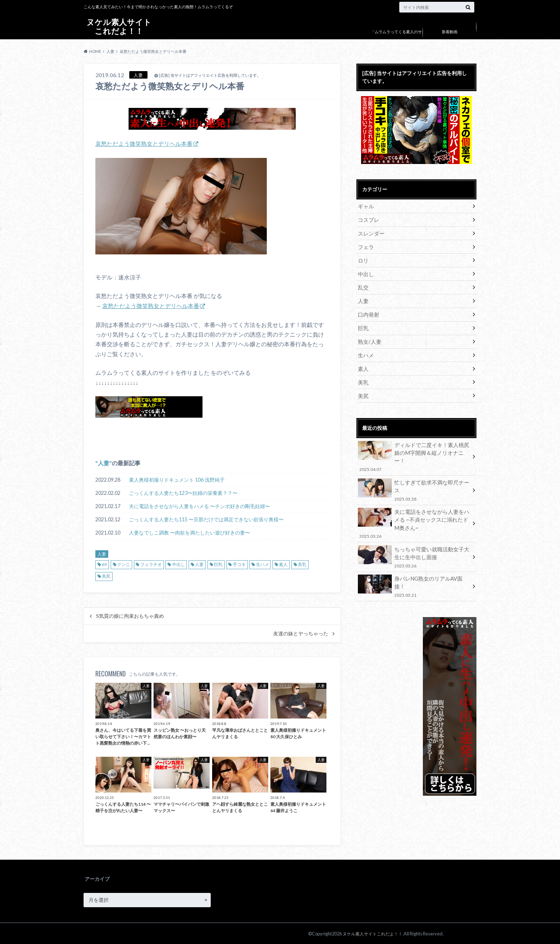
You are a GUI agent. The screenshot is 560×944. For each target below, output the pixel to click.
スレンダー (370, 232)
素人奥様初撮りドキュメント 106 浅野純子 (177, 479)
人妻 (104, 463)
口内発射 (368, 312)
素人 (283, 564)
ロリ (363, 259)
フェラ (365, 246)
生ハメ (262, 564)
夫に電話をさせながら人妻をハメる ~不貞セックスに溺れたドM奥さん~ (414, 505)
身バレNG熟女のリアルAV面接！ (414, 564)
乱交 (363, 285)
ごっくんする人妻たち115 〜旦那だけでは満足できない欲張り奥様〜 (206, 519)
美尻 (106, 576)
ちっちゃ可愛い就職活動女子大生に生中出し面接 (414, 537)
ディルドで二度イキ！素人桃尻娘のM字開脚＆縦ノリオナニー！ (414, 448)
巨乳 (218, 564)
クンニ (124, 564)
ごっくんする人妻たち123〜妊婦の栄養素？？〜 (183, 493)
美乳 (302, 564)
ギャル (365, 206)
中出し (179, 564)
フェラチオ (151, 564)
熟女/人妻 (369, 338)
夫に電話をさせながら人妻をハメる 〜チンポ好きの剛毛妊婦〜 (199, 506)
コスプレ (368, 219)
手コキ (239, 564)
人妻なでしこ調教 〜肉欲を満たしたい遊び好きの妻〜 (189, 532)
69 (104, 564)
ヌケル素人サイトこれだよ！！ (119, 27)
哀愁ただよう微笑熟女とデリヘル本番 (144, 143)
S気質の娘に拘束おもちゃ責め (130, 616)
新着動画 (450, 32)
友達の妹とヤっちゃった (301, 633)
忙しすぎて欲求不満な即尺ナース (414, 474)
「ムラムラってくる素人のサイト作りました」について (396, 37)
